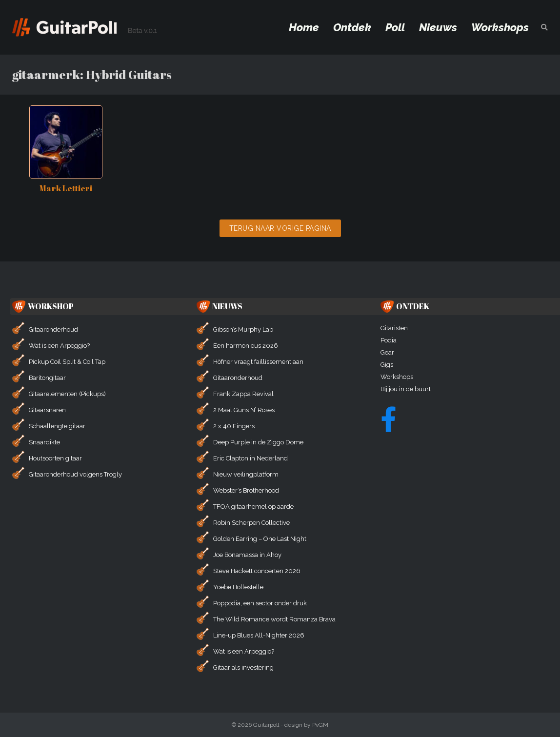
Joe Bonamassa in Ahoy (247, 555)
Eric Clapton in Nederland (250, 458)
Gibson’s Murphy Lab (243, 329)
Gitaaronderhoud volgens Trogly (75, 474)
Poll (395, 27)
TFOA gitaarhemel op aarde (253, 507)
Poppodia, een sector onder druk (260, 603)
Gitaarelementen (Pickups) (67, 394)
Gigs (387, 365)
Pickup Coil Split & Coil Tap (67, 362)
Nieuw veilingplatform (246, 474)
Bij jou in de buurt (406, 389)
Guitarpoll (266, 725)
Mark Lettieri (66, 188)
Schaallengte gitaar (57, 426)
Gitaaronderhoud (53, 329)
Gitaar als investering (243, 667)
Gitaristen (394, 328)
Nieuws (438, 27)
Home (304, 27)
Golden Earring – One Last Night (260, 539)
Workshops (500, 27)
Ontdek (352, 27)
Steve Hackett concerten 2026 (257, 571)
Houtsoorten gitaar (55, 458)
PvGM (320, 725)
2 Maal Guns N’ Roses (244, 410)
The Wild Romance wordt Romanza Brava (274, 619)
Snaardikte (44, 442)
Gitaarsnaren (47, 410)
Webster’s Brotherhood (246, 490)
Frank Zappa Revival (243, 394)
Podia (389, 340)
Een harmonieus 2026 (246, 346)
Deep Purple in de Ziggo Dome (258, 442)
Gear (387, 352)
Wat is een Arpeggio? (59, 346)
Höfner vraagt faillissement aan (258, 362)
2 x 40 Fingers (234, 426)
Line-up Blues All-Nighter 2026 (259, 635)
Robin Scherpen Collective (251, 523)
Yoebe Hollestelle (238, 587)
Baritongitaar (47, 378)
